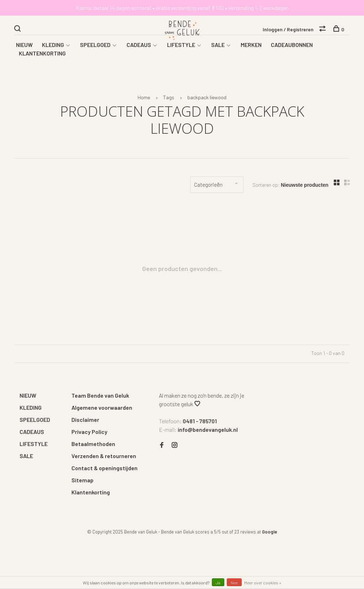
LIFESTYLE (181, 47)
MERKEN (251, 47)
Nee (234, 583)
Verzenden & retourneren (104, 458)
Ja (218, 583)
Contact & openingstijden (105, 470)
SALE (218, 47)
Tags (169, 99)
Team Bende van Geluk (100, 397)
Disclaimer (85, 422)
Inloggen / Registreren (288, 30)
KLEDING (53, 47)
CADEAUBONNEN (292, 47)
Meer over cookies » (263, 583)
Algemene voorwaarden (102, 410)
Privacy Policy (89, 434)
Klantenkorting (91, 494)
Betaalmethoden (93, 446)
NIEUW (24, 47)
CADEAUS (139, 47)
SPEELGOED (95, 47)
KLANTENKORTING (42, 55)
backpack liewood (207, 99)
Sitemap (82, 482)
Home (144, 99)
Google (270, 534)
